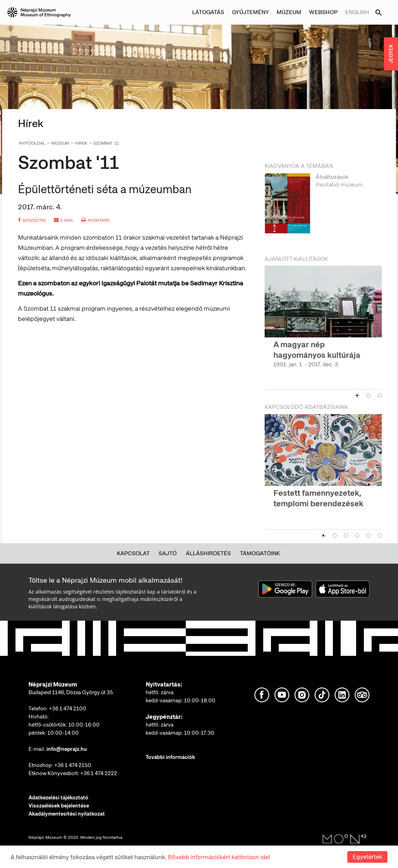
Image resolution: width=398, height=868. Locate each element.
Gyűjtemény (250, 12)
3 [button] (380, 395)
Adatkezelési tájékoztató (58, 798)
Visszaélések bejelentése (59, 806)
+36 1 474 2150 (73, 765)
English (357, 12)
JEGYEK (391, 54)
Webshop (323, 12)
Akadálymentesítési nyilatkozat (67, 814)
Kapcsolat (133, 553)
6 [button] (380, 536)
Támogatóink (260, 553)
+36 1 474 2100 (68, 709)
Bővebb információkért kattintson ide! (219, 857)
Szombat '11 (106, 143)
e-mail (64, 220)
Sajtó (168, 553)
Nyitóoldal (32, 143)
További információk (170, 757)
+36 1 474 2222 (99, 773)
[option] (323, 207)
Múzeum (289, 12)
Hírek (81, 143)
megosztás (32, 220)
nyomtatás (96, 220)
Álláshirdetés (208, 553)
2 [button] (368, 395)
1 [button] (357, 395)
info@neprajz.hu (67, 749)
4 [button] (357, 536)
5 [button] (368, 536)
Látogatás (208, 12)
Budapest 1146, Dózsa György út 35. (71, 692)
